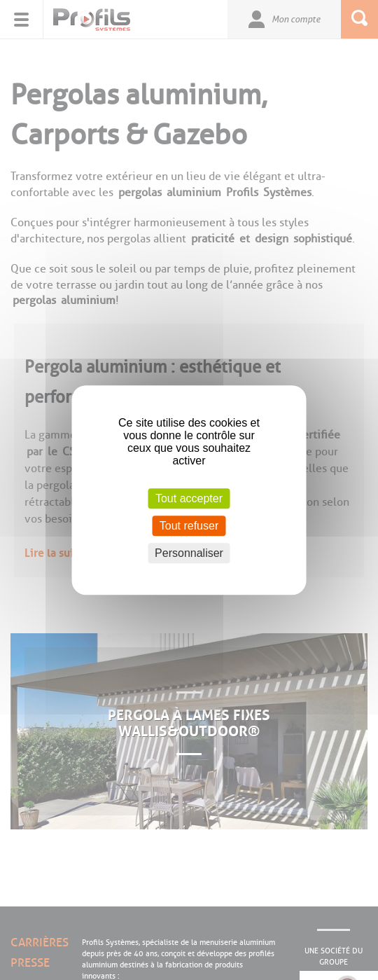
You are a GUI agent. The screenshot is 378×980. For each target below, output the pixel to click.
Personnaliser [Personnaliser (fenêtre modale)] (189, 553)
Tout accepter (189, 498)
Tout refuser (189, 526)
